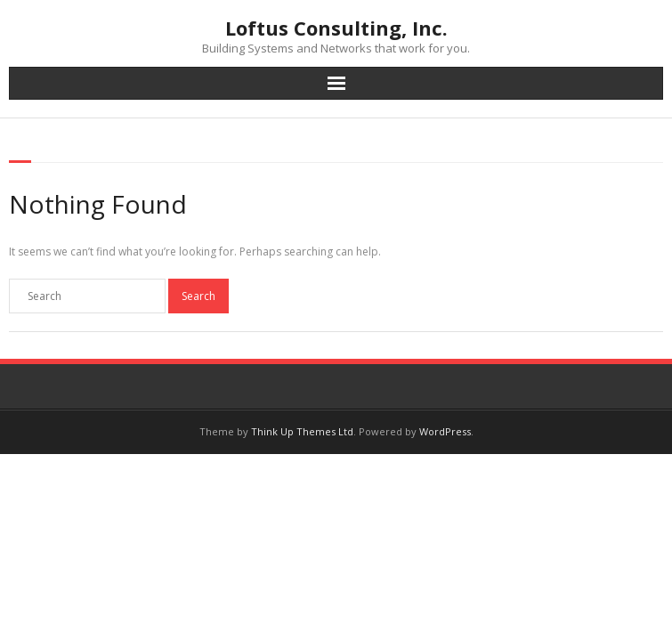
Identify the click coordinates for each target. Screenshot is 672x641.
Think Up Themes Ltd (302, 431)
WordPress (445, 431)
